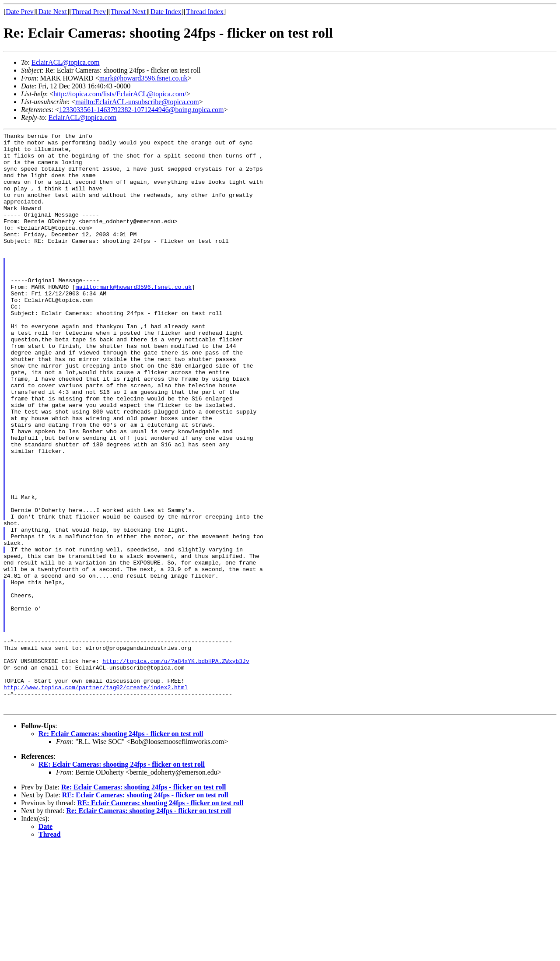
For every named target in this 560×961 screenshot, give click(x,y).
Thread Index (205, 12)
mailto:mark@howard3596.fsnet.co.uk (134, 318)
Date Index (166, 12)
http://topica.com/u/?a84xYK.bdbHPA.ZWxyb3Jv (176, 767)
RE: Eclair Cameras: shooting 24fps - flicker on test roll (122, 880)
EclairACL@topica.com (66, 62)
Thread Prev (89, 12)
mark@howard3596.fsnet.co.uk (143, 78)
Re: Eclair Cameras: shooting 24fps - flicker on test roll (121, 849)
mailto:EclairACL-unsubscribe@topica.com (137, 102)
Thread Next (128, 12)
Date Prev (20, 12)
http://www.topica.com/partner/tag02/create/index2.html (96, 799)
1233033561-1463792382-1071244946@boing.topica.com (141, 110)
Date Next (53, 12)
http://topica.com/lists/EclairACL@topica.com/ (120, 94)
